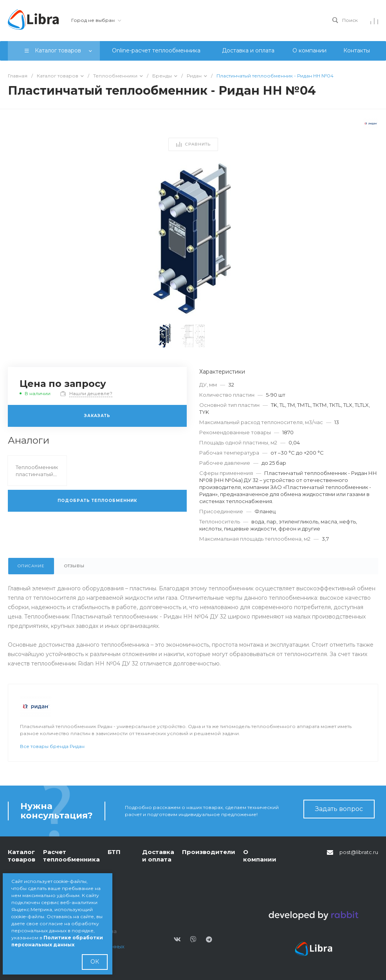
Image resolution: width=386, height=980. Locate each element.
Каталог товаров (22, 856)
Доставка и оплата (158, 856)
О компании (260, 856)
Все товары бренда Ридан (52, 746)
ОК (95, 962)
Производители (209, 852)
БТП (114, 852)
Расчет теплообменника (71, 856)
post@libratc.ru (359, 852)
